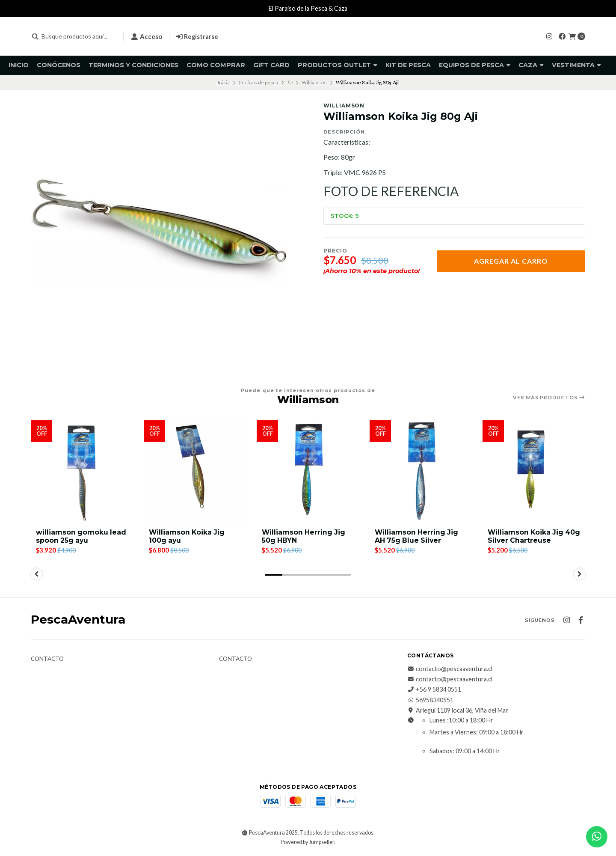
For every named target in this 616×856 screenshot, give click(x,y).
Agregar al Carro (511, 261)
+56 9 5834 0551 (434, 690)
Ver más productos (549, 398)
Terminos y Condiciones (133, 65)
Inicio (19, 65)
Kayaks (289, 84)
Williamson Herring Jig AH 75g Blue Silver (417, 536)
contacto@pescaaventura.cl (450, 669)
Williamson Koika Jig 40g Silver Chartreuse (528, 536)
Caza (531, 65)
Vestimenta (576, 65)
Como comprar (216, 65)
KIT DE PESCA (408, 65)
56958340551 (430, 700)
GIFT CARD (271, 65)
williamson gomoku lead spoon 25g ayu (81, 536)
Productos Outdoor (358, 84)
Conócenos (59, 65)
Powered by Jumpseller (307, 843)
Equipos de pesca (475, 65)
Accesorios (240, 84)
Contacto (47, 659)
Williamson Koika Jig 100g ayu (188, 536)
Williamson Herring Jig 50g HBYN (304, 536)
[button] (274, 575)
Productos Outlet (338, 65)
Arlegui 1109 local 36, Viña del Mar (458, 710)
